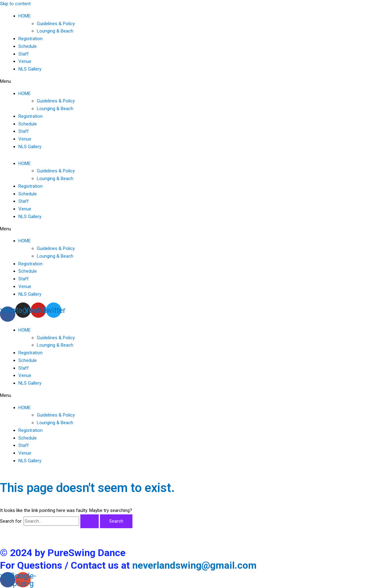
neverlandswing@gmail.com (194, 565)
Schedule (28, 46)
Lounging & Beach (55, 31)
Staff (24, 54)
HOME (25, 16)
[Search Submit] (90, 521)
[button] (185, 81)
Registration (31, 39)
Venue (25, 61)
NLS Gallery (30, 69)
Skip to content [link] (15, 4)
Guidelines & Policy (56, 24)
